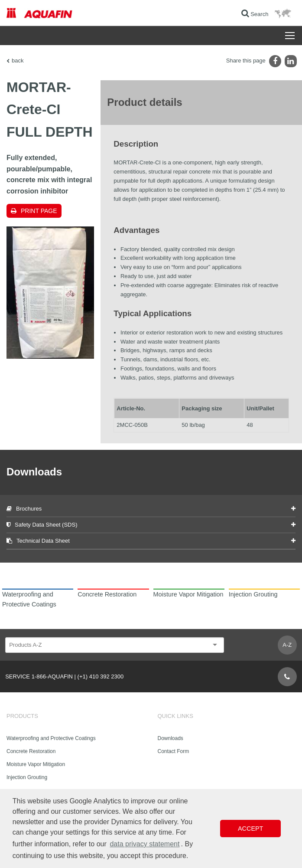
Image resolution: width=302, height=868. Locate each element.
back (18, 61)
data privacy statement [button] (145, 844)
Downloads (170, 738)
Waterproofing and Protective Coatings (51, 738)
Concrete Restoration (31, 751)
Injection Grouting (27, 777)
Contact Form (174, 751)
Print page (39, 211)
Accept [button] (250, 829)
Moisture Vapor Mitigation (36, 764)
